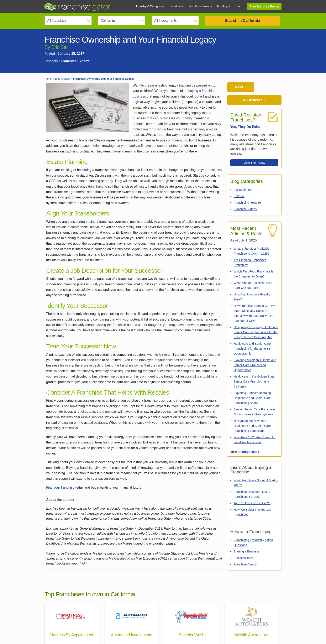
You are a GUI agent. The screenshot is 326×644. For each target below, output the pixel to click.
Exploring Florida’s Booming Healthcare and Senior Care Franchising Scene (252, 398)
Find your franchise (60, 487)
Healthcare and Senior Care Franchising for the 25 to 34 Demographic (252, 349)
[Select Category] (68, 21)
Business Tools (244, 558)
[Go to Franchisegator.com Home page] (87, 6)
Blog (238, 6)
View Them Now (254, 163)
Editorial (239, 196)
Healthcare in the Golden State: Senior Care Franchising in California (255, 381)
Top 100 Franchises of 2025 (252, 503)
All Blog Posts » (249, 452)
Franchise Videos (245, 209)
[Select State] (122, 21)
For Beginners (243, 190)
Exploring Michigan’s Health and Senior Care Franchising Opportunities (255, 365)
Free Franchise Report (264, 6)
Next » (241, 87)
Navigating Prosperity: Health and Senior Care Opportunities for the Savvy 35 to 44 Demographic (256, 332)
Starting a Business (247, 551)
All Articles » (254, 100)
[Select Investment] (175, 21)
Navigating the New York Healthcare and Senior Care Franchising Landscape (252, 426)
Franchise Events (245, 564)
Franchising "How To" (248, 203)
